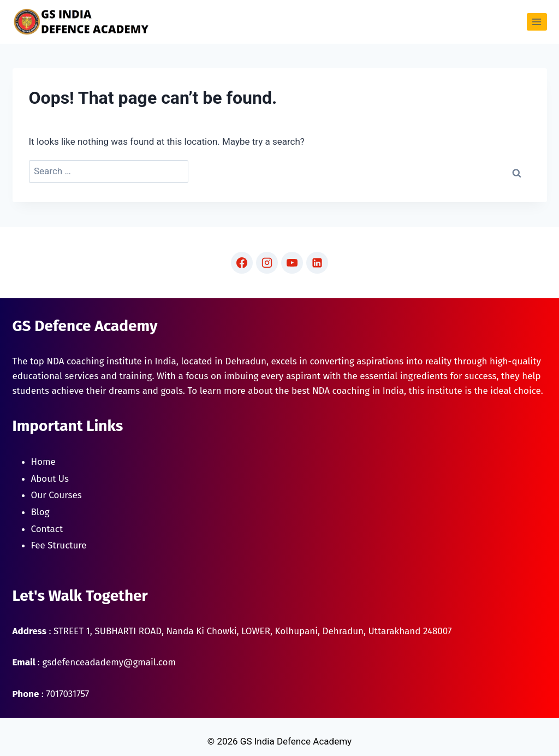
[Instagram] (267, 263)
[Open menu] (537, 22)
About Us (50, 479)
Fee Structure (59, 545)
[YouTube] (292, 263)
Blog (40, 512)
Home (43, 462)
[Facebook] (242, 263)
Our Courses (57, 495)
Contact (47, 529)
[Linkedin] (317, 263)
